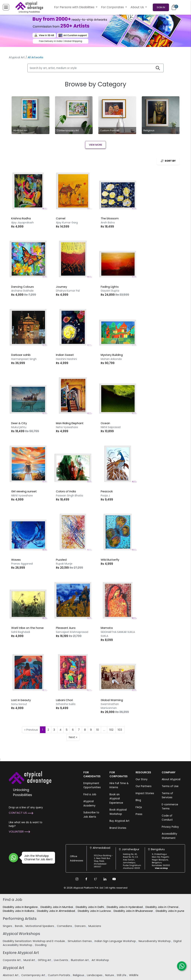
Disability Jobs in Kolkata (19, 911)
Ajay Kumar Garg (67, 223)
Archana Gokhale (22, 291)
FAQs (139, 807)
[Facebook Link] (86, 879)
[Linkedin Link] (105, 879)
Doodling (41, 945)
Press (139, 814)
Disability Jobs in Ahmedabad (56, 911)
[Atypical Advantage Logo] (30, 777)
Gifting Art (45, 960)
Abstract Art (11, 975)
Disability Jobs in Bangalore (21, 907)
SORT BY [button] (168, 161)
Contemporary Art (34, 975)
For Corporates (113, 7)
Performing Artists (20, 919)
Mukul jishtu (19, 427)
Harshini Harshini (66, 359)
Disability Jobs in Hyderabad (125, 907)
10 (98, 730)
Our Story (142, 779)
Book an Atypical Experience (116, 799)
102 (111, 730)
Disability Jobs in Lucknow (95, 911)
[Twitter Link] (95, 879)
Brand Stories (118, 828)
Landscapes (95, 975)
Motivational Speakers (40, 926)
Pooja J (105, 495)
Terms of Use (170, 786)
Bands (19, 926)
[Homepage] (29, 7)
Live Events (61, 960)
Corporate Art (12, 960)
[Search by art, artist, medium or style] (90, 68)
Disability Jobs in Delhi (90, 907)
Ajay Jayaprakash (22, 223)
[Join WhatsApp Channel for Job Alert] (13, 858)
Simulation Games (80, 941)
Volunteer (19, 832)
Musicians (95, 926)
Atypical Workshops (21, 934)
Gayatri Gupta (110, 291)
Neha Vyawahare (67, 427)
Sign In (161, 7)
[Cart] (174, 7)
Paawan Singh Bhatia (69, 495)
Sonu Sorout (19, 704)
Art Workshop (101, 960)
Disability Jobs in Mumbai (57, 907)
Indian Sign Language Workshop (116, 941)
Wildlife (134, 975)
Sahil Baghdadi (21, 632)
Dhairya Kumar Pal (68, 291)
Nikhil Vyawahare (22, 495)
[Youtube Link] (114, 879)
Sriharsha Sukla (66, 704)
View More (95, 145)
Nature (110, 975)
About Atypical (171, 779)
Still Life (122, 975)
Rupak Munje (64, 564)
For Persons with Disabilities (75, 7)
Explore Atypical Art (21, 953)
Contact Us (21, 813)
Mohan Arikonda (111, 359)
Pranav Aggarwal (22, 564)
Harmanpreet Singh (24, 359)
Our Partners (144, 786)
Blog (138, 800)
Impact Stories (145, 793)
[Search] (158, 68)
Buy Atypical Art (119, 821)
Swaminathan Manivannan (110, 706)
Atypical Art (17, 57)
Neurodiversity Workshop (155, 941)
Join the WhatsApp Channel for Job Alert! (37, 858)
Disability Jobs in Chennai (162, 907)
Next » (73, 737)
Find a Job (90, 794)
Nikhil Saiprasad (111, 427)
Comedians (65, 926)
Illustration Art (80, 960)
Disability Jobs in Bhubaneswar (134, 911)
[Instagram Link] (77, 879)
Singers (8, 926)
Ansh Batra (108, 223)
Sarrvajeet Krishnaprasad (72, 632)
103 (120, 730)
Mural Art (30, 960)
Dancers (81, 926)
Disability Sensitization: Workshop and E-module (34, 941)
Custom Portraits (59, 975)
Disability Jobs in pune (170, 911)
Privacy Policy (170, 827)
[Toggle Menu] (6, 7)
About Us (138, 7)
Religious (79, 975)
